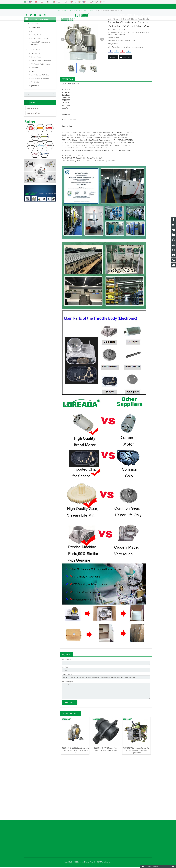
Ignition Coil (35, 102)
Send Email (125, 73)
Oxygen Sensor (36, 73)
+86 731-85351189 (32, 6)
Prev (63, 56)
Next (102, 56)
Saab (141, 63)
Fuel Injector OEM (37, 51)
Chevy (128, 63)
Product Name (67, 691)
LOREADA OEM (33, 40)
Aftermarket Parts (34, 66)
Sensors (34, 47)
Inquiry (113, 73)
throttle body (97, 148)
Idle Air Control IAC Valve (40, 55)
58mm (123, 63)
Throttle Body (36, 69)
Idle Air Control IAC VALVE (40, 91)
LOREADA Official (33, 129)
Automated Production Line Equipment (40, 59)
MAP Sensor (35, 84)
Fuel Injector (35, 98)
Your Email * (66, 684)
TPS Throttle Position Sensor (41, 80)
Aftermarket (115, 63)
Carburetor (35, 87)
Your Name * (66, 676)
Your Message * (67, 699)
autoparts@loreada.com (50, 6)
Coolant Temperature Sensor (41, 77)
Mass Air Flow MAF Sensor (40, 95)
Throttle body (36, 44)
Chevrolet (135, 63)
